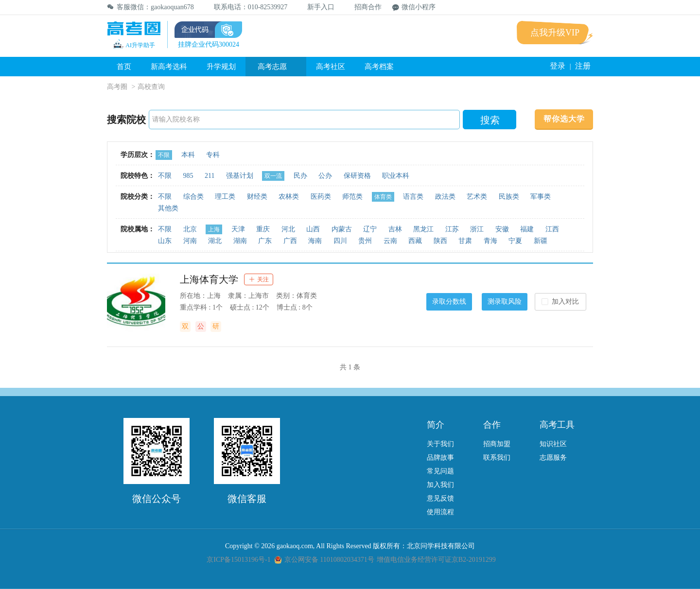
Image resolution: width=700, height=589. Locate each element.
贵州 (365, 241)
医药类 (321, 197)
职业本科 (396, 176)
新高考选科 (169, 67)
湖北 (215, 241)
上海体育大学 (209, 279)
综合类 (193, 197)
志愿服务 (553, 458)
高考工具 (557, 425)
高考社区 (331, 67)
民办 (300, 176)
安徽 (502, 229)
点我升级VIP (555, 33)
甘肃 (465, 241)
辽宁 (370, 229)
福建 (527, 229)
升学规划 (221, 67)
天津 (238, 229)
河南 (190, 241)
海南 (315, 241)
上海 (214, 229)
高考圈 (117, 87)
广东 (265, 241)
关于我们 (440, 444)
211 (210, 176)
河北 (288, 229)
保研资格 (357, 176)
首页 (124, 67)
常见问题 (440, 471)
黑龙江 (423, 229)
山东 (165, 241)
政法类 (445, 197)
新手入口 (316, 7)
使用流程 (440, 512)
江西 (552, 229)
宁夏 (515, 241)
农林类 (289, 197)
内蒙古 (342, 229)
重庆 (263, 229)
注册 (583, 66)
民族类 (509, 197)
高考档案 (379, 67)
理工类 (225, 197)
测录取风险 (505, 302)
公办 (325, 176)
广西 (290, 241)
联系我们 (497, 458)
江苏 (452, 229)
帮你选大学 (564, 119)
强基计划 (240, 176)
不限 (164, 155)
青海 (490, 241)
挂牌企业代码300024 (209, 44)
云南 (390, 241)
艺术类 (477, 197)
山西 (313, 229)
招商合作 (363, 7)
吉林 (395, 229)
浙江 (477, 229)
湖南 (240, 241)
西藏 (415, 241)
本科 (188, 155)
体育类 (383, 197)
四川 (340, 241)
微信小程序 (414, 7)
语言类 (413, 197)
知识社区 (553, 444)
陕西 (440, 241)
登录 (558, 66)
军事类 (541, 197)
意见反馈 (440, 498)
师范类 (352, 197)
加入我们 (440, 485)
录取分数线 (449, 302)
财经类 (257, 197)
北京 (190, 229)
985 (188, 176)
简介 (436, 425)
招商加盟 (497, 444)
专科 (213, 155)
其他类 (168, 208)
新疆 (541, 241)
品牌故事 (440, 458)
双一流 (273, 176)
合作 (492, 425)
